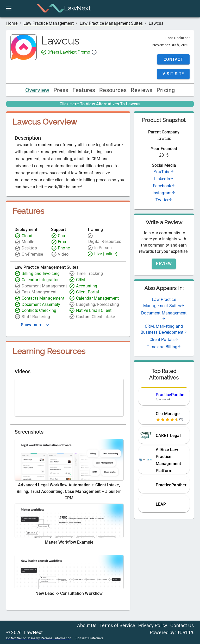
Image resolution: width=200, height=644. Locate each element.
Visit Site (173, 74)
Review (164, 264)
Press (61, 90)
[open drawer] (9, 8)
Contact (173, 59)
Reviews (142, 90)
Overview (37, 90)
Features (84, 90)
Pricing (166, 90)
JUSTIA (185, 633)
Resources (113, 90)
